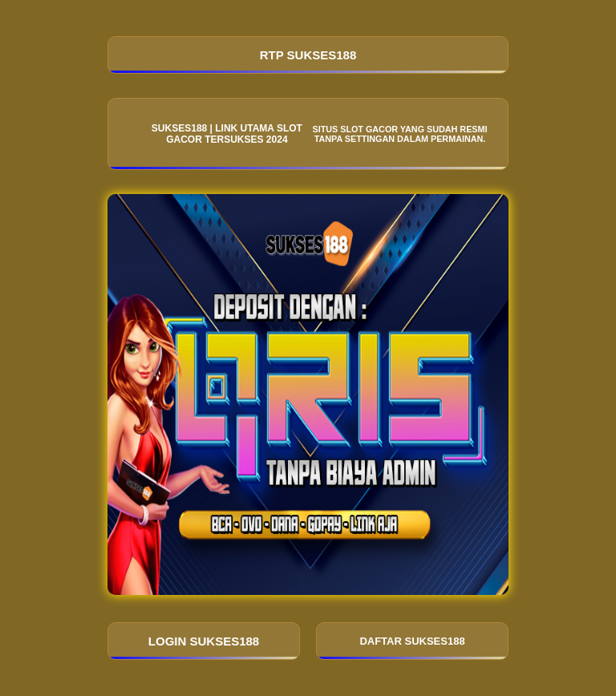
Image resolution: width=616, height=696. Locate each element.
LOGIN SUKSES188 (204, 641)
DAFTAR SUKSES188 (412, 641)
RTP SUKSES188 (308, 55)
